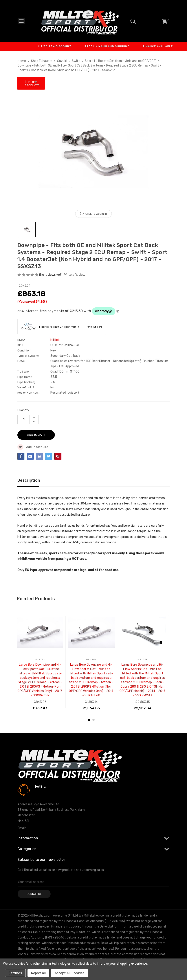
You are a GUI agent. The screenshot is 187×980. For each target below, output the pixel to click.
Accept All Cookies (70, 973)
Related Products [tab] (36, 599)
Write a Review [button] (75, 275)
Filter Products (32, 83)
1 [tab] (89, 720)
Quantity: (24, 410)
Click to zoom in (94, 214)
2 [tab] (93, 720)
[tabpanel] (40, 662)
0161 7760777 (48, 793)
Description (29, 480)
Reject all (38, 973)
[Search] (133, 21)
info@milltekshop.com (43, 828)
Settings (15, 973)
